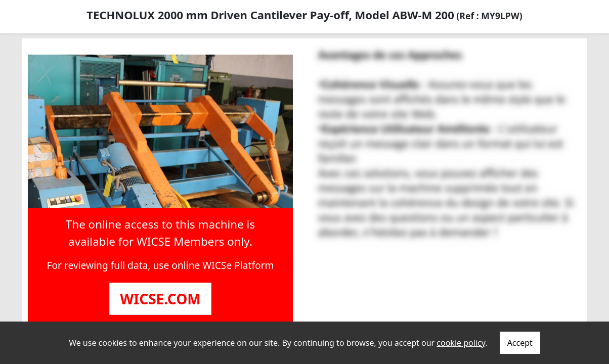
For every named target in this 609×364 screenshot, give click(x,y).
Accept (520, 343)
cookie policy (461, 343)
